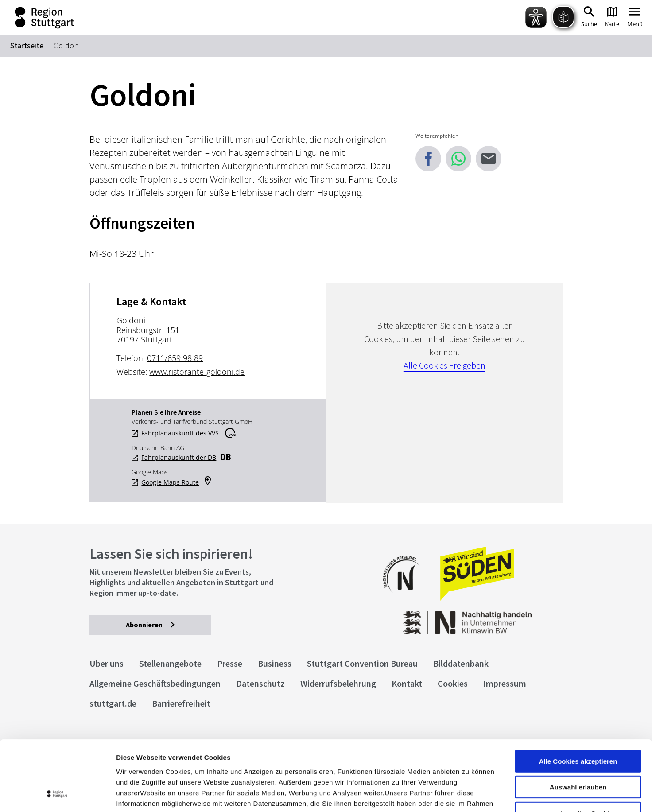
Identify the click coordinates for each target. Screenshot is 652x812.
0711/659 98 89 (175, 358)
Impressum (135, 759)
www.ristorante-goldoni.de (197, 372)
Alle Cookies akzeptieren (578, 695)
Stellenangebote (170, 663)
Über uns (107, 663)
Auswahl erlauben (578, 721)
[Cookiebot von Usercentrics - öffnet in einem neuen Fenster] (57, 795)
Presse (230, 663)
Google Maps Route (170, 482)
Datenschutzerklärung (197, 759)
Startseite (27, 45)
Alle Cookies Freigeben (444, 365)
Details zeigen (471, 795)
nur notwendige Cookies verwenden (578, 751)
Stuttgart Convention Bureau (362, 663)
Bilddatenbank (461, 663)
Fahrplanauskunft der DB (179, 458)
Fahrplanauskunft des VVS (180, 433)
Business (275, 663)
